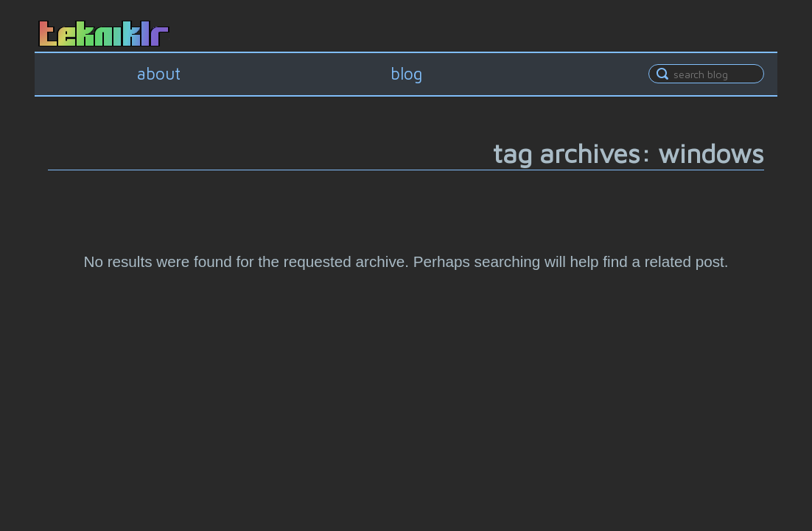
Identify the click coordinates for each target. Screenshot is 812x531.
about (159, 73)
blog (406, 73)
